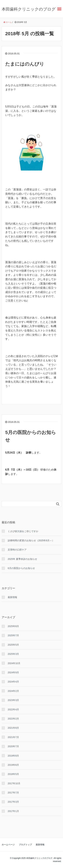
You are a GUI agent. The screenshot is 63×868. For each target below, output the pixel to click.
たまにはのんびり (25, 64)
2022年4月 (13, 709)
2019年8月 (13, 756)
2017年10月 (14, 783)
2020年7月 (13, 746)
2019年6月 (13, 765)
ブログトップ (25, 845)
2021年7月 (13, 737)
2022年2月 (13, 719)
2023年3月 (13, 700)
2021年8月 (13, 728)
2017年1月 (13, 811)
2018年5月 (13, 774)
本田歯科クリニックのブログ (29, 9)
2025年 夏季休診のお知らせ (22, 559)
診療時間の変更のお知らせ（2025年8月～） (31, 540)
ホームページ (8, 845)
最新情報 (12, 597)
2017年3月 (13, 802)
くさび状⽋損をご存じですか (23, 531)
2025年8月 (13, 626)
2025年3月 (13, 654)
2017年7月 (13, 793)
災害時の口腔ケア (17, 550)
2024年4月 (13, 682)
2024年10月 (14, 663)
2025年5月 (13, 645)
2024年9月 (13, 672)
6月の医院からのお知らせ (21, 568)
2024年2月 (13, 691)
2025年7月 (13, 635)
